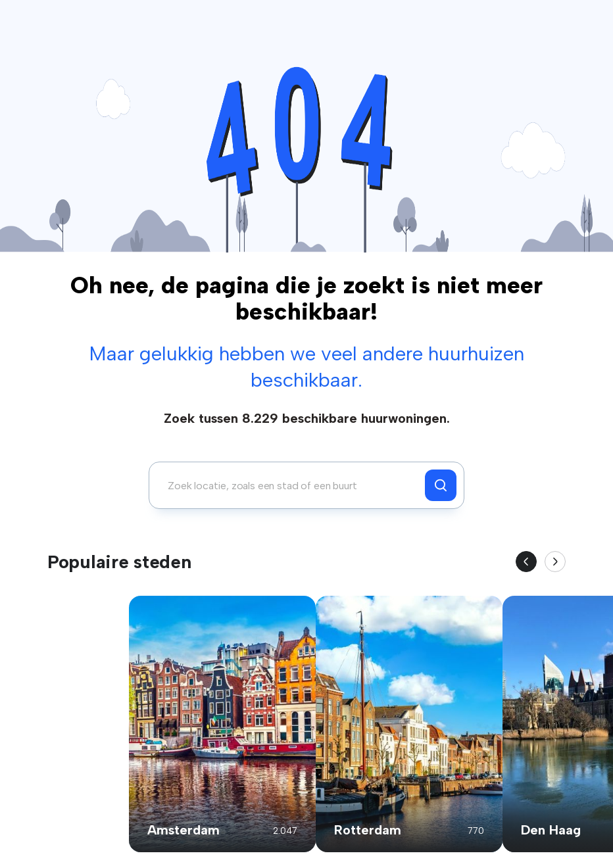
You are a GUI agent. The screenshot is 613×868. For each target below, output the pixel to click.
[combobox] (290, 485)
